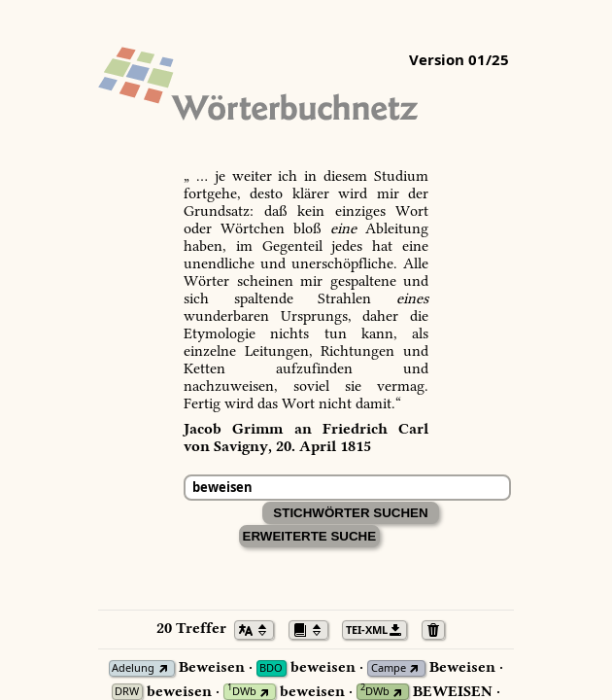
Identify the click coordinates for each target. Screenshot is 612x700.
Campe (389, 668)
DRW (127, 692)
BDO (271, 668)
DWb (242, 692)
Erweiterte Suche (310, 536)
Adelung (133, 668)
